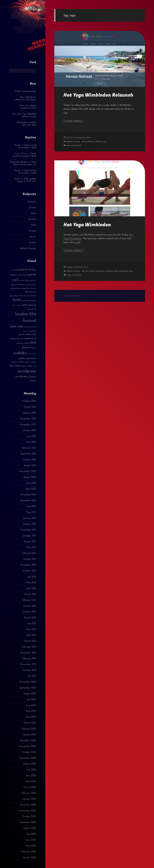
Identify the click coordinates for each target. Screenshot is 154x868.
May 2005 (31, 846)
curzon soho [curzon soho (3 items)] (24, 280)
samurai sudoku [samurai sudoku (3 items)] (23, 343)
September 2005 (28, 822)
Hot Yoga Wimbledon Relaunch (98, 95)
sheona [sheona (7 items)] (26, 348)
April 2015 (31, 635)
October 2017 (29, 536)
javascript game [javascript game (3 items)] (29, 300)
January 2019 (30, 518)
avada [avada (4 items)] (15, 270)
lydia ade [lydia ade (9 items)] (16, 327)
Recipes (32, 231)
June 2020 (31, 483)
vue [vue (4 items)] (35, 366)
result (77, 242)
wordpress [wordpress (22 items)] (27, 371)
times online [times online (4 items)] (27, 366)
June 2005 (31, 840)
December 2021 (28, 454)
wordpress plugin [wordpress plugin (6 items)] (26, 377)
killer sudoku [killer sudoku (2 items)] (17, 305)
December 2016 (28, 565)
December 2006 (28, 741)
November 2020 (28, 471)
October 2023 (29, 431)
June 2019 (31, 507)
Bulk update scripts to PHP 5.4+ (27, 180)
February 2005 (29, 852)
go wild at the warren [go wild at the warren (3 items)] (20, 296)
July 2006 (31, 770)
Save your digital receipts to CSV (28, 107)
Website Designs (28, 249)
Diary (34, 213)
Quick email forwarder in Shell (27, 146)
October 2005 (29, 817)
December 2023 (28, 419)
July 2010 (32, 676)
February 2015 (29, 647)
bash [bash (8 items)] (22, 270)
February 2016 (29, 600)
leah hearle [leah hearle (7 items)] (29, 305)
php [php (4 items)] (34, 334)
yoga (104, 141)
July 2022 (32, 436)
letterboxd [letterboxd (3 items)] (32, 309)
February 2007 (29, 729)
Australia (32, 202)
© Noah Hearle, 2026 (72, 296)
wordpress (89, 141)
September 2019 (28, 501)
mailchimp (99, 271)
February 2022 (29, 448)
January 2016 (30, 606)
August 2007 (30, 694)
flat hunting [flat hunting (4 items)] (31, 292)
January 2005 (29, 858)
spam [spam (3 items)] (34, 348)
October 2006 (29, 752)
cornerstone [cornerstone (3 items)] (21, 275)
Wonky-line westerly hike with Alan (26, 124)
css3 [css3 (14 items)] (15, 280)
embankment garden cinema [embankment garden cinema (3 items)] (23, 288)
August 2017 (30, 542)
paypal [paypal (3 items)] (33, 331)
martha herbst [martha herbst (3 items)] (30, 327)
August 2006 (30, 764)
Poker (33, 225)
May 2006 (31, 782)
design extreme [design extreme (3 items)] (18, 285)
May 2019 (31, 512)
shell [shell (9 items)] (33, 343)
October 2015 (29, 612)
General (32, 219)
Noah (17, 145)
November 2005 (28, 811)
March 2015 (30, 641)
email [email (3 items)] (28, 285)
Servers (33, 237)
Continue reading (74, 121)
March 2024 (30, 407)
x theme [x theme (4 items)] (32, 381)
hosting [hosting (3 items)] (33, 296)
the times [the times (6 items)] (15, 366)
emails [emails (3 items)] (33, 285)
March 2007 (30, 723)
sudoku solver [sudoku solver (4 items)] (17, 362)
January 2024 (29, 413)
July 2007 (32, 700)
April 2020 (31, 489)
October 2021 (29, 460)
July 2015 (32, 624)
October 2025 (29, 401)
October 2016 (29, 571)
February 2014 (29, 659)
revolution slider (111, 271)
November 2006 (28, 746)
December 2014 (28, 653)
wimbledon (123, 271)
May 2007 (31, 711)
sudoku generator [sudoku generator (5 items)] (27, 358)
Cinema (32, 208)
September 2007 (28, 688)
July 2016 (32, 577)
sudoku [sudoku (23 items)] (20, 353)
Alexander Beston (18, 162)
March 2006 (30, 787)
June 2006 (31, 776)
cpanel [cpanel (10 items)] (32, 275)
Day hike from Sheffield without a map (24, 115)
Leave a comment (74, 145)
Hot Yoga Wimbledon (87, 225)
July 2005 (31, 834)
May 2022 (31, 442)
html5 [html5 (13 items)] (17, 300)
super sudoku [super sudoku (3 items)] (30, 362)
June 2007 (31, 706)
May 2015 (31, 629)
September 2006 (28, 758)
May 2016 (31, 583)
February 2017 (29, 553)
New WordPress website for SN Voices (25, 98)
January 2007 (29, 735)
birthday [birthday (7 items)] (31, 270)
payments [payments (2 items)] (26, 331)
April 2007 (31, 717)
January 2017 (30, 559)
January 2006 (29, 799)
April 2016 (31, 588)
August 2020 (30, 477)
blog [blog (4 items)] (13, 275)
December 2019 (28, 495)
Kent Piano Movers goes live (25, 163)
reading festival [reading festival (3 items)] (16, 339)
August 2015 (30, 618)
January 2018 (30, 524)
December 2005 (28, 805)
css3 (87, 271)
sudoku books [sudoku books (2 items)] (32, 354)
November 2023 (28, 425)
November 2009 (28, 682)
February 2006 (29, 793)
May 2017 (31, 547)
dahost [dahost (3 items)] (33, 280)
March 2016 (30, 594)
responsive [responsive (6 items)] (30, 338)
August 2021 (30, 466)
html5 (92, 271)
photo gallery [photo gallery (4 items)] (25, 334)
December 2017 (28, 530)
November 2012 (28, 664)
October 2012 (29, 670)
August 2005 (30, 828)
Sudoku (32, 243)
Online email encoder (25, 91)
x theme (98, 141)
